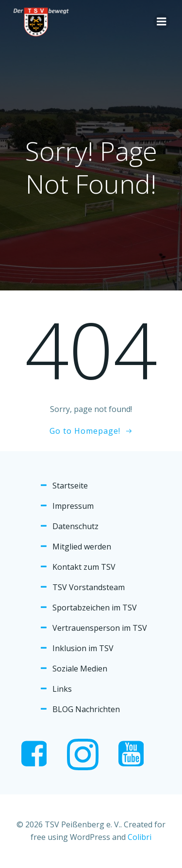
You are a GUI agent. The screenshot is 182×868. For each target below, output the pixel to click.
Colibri (140, 837)
